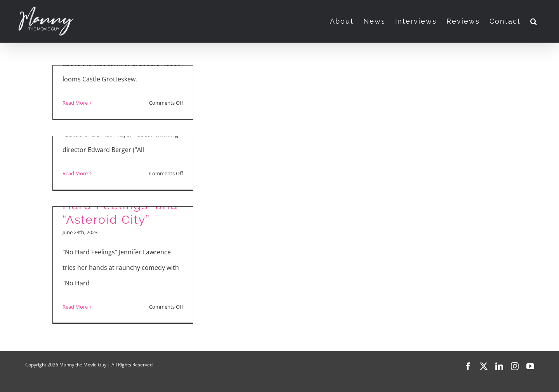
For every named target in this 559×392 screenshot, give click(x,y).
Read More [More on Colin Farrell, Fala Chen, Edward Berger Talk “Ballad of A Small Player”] (75, 173)
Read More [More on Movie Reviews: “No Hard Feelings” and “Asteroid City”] (75, 307)
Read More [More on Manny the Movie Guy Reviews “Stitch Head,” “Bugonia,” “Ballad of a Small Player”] (75, 103)
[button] (534, 21)
